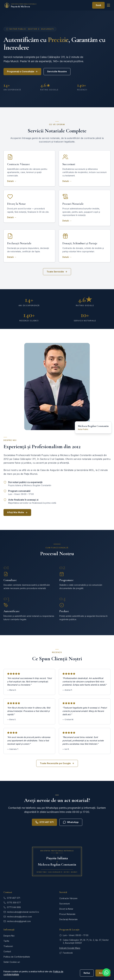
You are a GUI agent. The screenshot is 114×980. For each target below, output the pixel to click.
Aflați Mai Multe (17, 512)
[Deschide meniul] (108, 5)
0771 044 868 (12, 907)
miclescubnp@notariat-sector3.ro (21, 912)
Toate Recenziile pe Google (57, 763)
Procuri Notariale (67, 914)
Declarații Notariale (68, 919)
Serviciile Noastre (57, 71)
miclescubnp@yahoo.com (18, 917)
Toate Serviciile (57, 272)
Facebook (66, 953)
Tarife (6, 941)
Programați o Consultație (22, 71)
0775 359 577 (12, 903)
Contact (7, 951)
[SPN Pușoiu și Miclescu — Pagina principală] (24, 5)
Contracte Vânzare (68, 898)
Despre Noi (9, 936)
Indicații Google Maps (70, 948)
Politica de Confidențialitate (17, 957)
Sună (98, 5)
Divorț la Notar (66, 909)
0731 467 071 (44, 822)
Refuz (87, 973)
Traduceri (8, 946)
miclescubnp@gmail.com (17, 921)
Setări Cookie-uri (12, 962)
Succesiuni (65, 904)
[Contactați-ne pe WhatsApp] (106, 972)
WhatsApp (71, 822)
